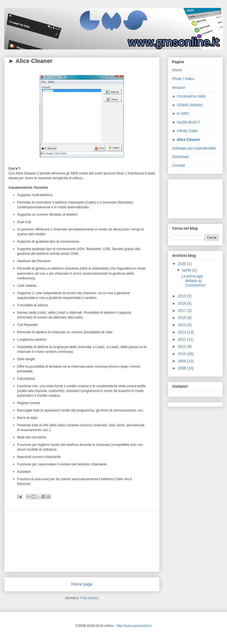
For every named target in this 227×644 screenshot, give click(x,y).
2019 (183, 296)
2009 (183, 361)
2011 (183, 346)
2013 (183, 332)
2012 (183, 339)
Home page (82, 584)
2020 (183, 264)
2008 (183, 368)
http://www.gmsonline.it (134, 626)
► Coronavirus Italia (189, 96)
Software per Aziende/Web (194, 148)
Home (177, 70)
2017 (183, 311)
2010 (183, 354)
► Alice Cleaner (30, 61)
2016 (183, 318)
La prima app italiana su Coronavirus (193, 281)
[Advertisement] (82, 541)
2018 (183, 303)
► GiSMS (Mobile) (188, 105)
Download (180, 157)
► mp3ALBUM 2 (186, 122)
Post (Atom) (90, 598)
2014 (183, 325)
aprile (187, 270)
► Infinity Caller (185, 131)
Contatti (178, 165)
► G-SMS (181, 113)
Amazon (179, 87)
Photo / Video (183, 79)
